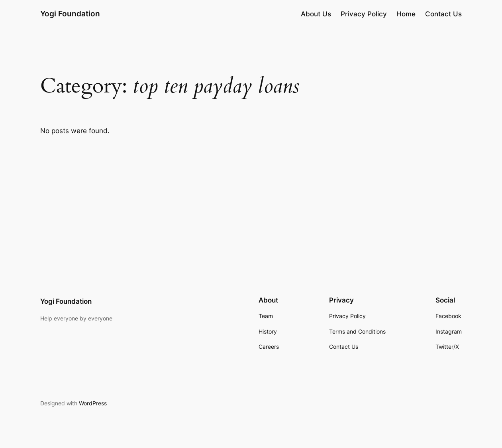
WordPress (93, 403)
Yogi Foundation (70, 14)
